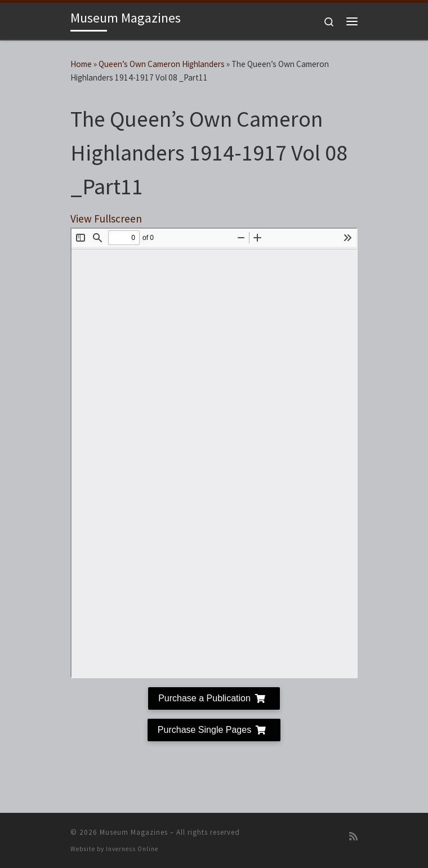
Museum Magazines (134, 832)
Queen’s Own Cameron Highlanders (162, 64)
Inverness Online (132, 849)
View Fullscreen (106, 219)
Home (81, 64)
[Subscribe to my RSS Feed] (353, 837)
